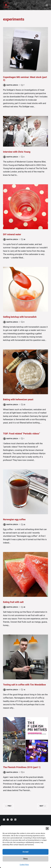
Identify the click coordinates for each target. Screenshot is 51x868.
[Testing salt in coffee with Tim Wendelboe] (25, 657)
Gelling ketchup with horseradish (20, 317)
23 (24, 405)
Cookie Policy (24, 865)
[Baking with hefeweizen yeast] (25, 372)
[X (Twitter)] (4, 820)
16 (24, 690)
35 (24, 525)
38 (24, 239)
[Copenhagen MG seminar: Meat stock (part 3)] (25, 49)
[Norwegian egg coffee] (25, 492)
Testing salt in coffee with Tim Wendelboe (24, 685)
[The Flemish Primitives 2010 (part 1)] (25, 740)
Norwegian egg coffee (14, 519)
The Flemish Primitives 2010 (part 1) (22, 767)
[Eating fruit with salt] (25, 574)
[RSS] (15, 820)
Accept (25, 852)
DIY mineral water (12, 234)
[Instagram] (8, 820)
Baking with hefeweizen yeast (18, 399)
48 (24, 607)
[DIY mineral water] (25, 207)
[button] (47, 828)
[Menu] (47, 5)
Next (43, 806)
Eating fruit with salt (13, 602)
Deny (25, 859)
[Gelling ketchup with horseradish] (25, 289)
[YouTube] (12, 820)
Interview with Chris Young (17, 152)
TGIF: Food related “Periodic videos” (22, 434)
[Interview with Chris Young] (25, 131)
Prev (8, 806)
